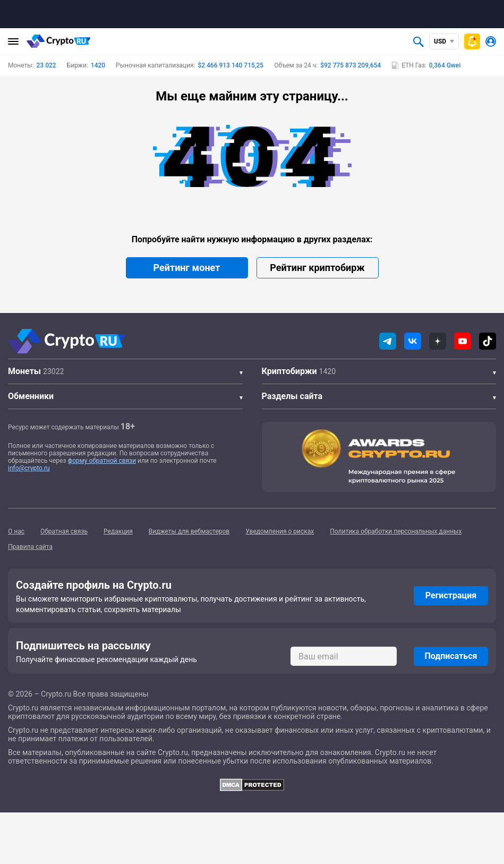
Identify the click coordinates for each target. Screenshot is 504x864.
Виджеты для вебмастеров (189, 531)
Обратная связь (64, 531)
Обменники (31, 396)
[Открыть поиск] (418, 41)
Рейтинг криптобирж (317, 268)
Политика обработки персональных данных (396, 531)
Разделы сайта (292, 396)
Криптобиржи (289, 371)
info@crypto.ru (29, 468)
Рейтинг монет (187, 268)
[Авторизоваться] (491, 41)
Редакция (118, 531)
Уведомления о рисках (280, 531)
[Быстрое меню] (472, 41)
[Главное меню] (13, 41)
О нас (16, 531)
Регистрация (451, 595)
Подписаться (451, 656)
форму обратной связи (102, 461)
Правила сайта (30, 547)
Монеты (24, 371)
